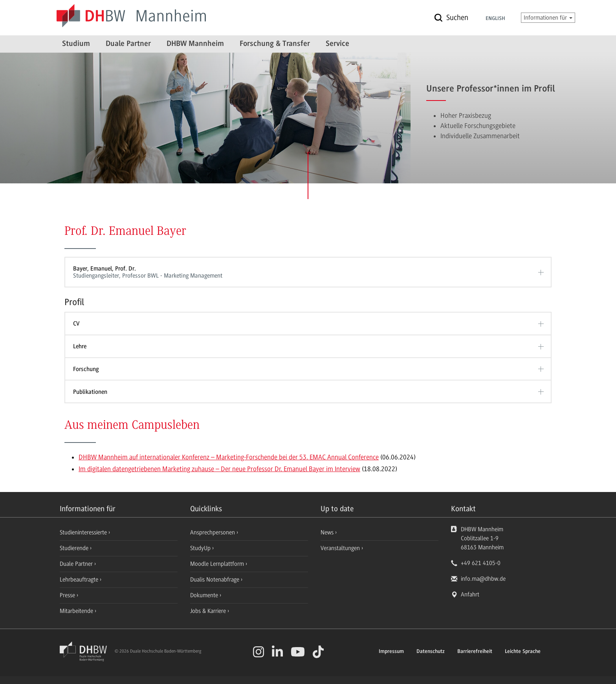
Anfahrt (470, 594)
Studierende (75, 548)
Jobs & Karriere (209, 611)
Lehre (80, 346)
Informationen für (548, 18)
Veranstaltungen (340, 548)
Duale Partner (128, 44)
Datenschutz (431, 652)
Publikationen (90, 392)
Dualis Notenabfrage (215, 580)
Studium (76, 44)
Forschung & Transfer (275, 44)
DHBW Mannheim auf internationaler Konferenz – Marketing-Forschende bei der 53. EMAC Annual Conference (229, 457)
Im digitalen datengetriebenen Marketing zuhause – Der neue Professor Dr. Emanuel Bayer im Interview (219, 469)
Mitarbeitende (77, 611)
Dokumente (205, 595)
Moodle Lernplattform (218, 564)
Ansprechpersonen (213, 532)
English (495, 19)
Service (337, 44)
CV (76, 324)
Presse (68, 595)
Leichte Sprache (523, 652)
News (327, 532)
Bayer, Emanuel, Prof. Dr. (305, 272)
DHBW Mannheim (195, 44)
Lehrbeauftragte (80, 580)
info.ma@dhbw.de (483, 579)
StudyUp (201, 548)
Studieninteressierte (84, 532)
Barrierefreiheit (475, 652)
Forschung (86, 369)
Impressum (391, 652)
